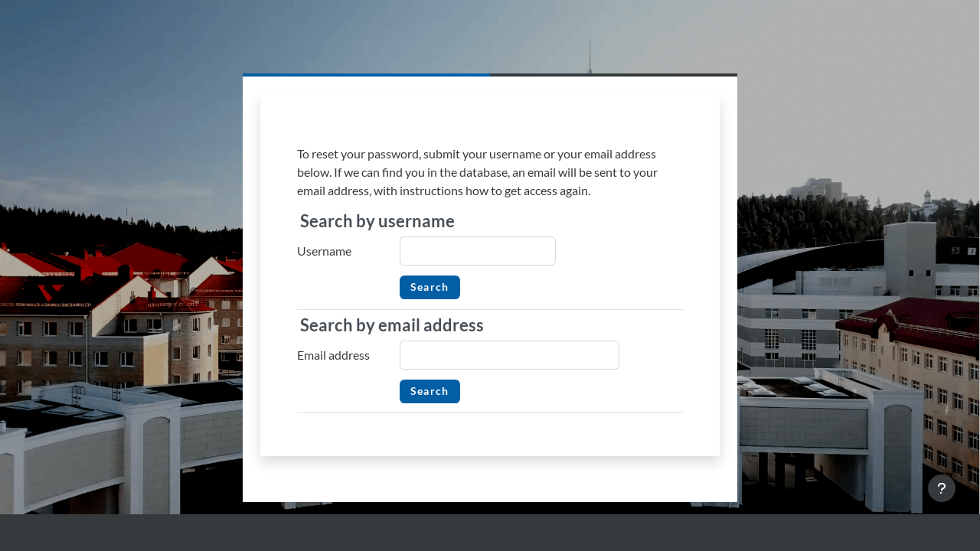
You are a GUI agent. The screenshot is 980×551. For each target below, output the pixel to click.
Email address (333, 355)
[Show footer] (942, 488)
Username (324, 251)
